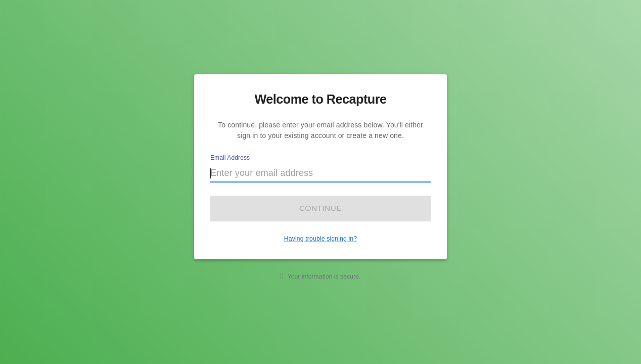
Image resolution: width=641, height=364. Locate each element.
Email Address (230, 158)
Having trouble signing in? (320, 239)
